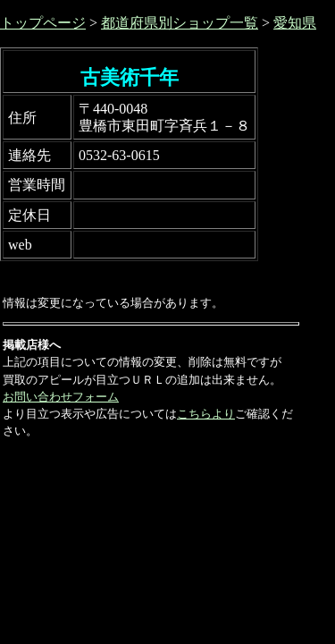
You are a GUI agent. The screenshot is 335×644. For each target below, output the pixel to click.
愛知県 (295, 23)
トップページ (43, 23)
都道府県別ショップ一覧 (180, 23)
